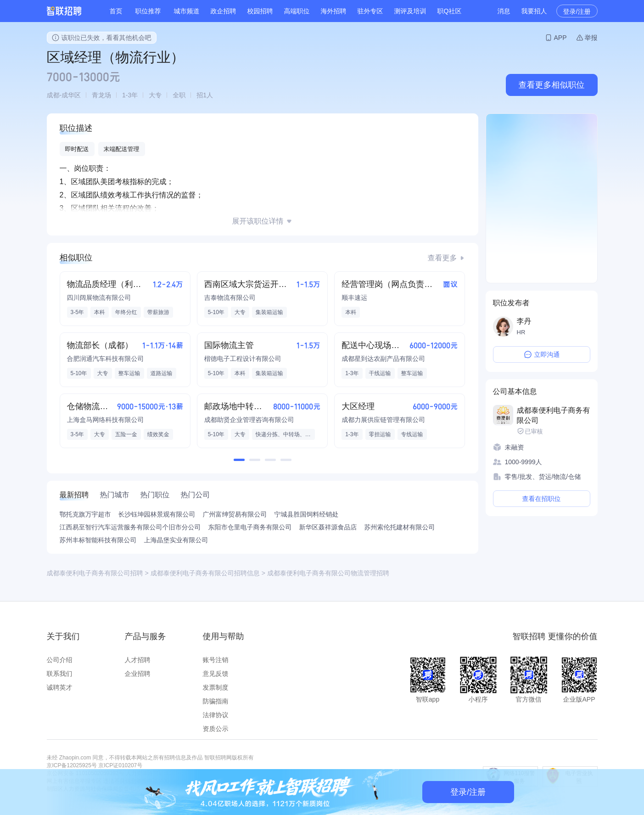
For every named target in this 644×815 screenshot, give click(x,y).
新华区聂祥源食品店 (328, 527)
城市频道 (187, 11)
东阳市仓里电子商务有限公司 (250, 527)
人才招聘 (138, 660)
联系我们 (60, 674)
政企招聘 (224, 11)
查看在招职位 (542, 499)
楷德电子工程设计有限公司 (243, 359)
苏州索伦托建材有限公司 (400, 527)
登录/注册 (577, 11)
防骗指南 (216, 701)
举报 (591, 38)
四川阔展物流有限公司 (99, 298)
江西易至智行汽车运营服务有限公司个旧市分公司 (130, 527)
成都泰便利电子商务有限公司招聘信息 (205, 573)
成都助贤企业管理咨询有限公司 (249, 420)
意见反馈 (216, 674)
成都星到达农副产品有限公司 (383, 359)
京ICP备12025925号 (72, 765)
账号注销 (216, 660)
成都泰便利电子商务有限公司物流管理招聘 (328, 573)
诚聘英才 (60, 687)
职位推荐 (148, 11)
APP (560, 38)
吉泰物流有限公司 (230, 298)
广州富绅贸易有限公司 (235, 514)
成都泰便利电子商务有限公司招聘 (95, 573)
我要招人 (534, 11)
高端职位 (297, 11)
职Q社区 (450, 11)
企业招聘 (138, 674)
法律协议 (216, 715)
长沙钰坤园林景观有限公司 (157, 514)
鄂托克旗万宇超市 (85, 514)
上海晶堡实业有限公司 (176, 540)
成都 (53, 95)
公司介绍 (60, 660)
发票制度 (216, 687)
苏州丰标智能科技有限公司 (98, 540)
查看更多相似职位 (552, 85)
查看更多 (442, 258)
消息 (504, 11)
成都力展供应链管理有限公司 (383, 420)
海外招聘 (334, 11)
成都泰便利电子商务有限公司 (554, 415)
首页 (116, 11)
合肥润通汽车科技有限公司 (106, 359)
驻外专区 (370, 11)
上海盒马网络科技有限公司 (106, 420)
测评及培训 (410, 11)
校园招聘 (260, 11)
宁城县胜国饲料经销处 (307, 514)
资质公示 (216, 729)
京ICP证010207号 (120, 765)
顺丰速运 (354, 298)
